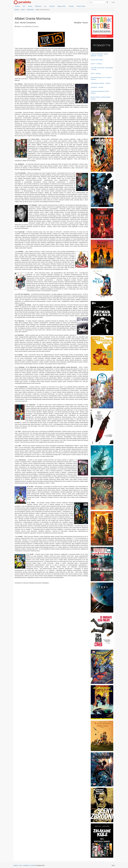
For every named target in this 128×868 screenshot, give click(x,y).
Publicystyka (30, 10)
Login (113, 2)
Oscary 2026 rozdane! (97, 60)
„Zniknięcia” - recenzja (97, 87)
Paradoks (71, 6)
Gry (45, 6)
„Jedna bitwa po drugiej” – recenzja (100, 83)
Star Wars (52, 6)
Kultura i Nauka (81, 6)
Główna (17, 10)
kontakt (32, 865)
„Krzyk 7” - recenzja (96, 64)
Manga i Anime (62, 6)
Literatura (17, 6)
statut (21, 865)
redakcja (16, 865)
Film (24, 6)
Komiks (30, 6)
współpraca (26, 865)
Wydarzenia (38, 6)
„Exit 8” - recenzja (96, 73)
